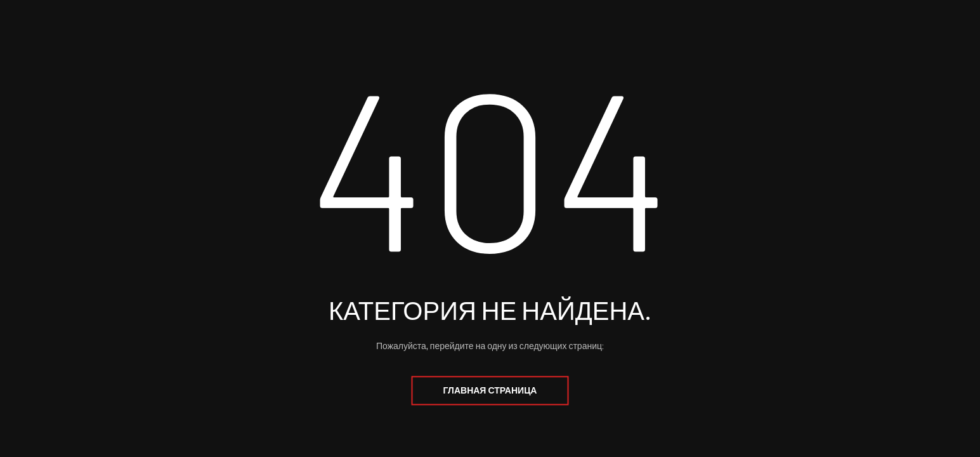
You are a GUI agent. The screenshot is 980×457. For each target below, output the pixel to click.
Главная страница (490, 391)
